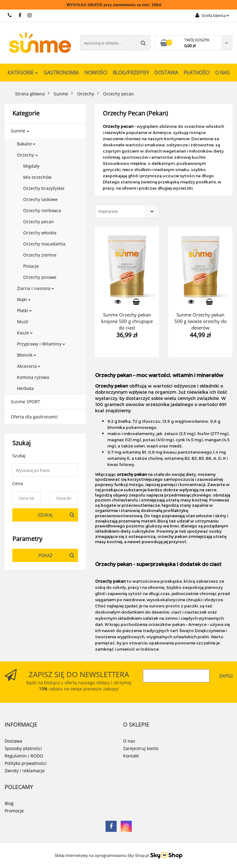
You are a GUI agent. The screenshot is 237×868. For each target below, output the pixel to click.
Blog (9, 803)
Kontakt (131, 756)
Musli (23, 322)
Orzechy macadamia (44, 244)
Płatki (24, 310)
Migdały (31, 166)
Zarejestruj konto (141, 748)
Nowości (96, 73)
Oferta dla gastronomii (34, 417)
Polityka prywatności (26, 763)
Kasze (25, 333)
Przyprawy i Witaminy (41, 344)
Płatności (197, 73)
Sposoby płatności (23, 748)
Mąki (24, 299)
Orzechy (27, 155)
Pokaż (45, 555)
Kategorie (23, 73)
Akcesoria (29, 366)
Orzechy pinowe (40, 277)
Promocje (14, 811)
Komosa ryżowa (33, 377)
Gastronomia (61, 73)
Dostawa (166, 73)
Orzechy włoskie (40, 233)
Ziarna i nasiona (35, 288)
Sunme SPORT (25, 402)
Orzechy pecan (39, 222)
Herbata (25, 388)
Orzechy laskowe (40, 199)
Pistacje (31, 266)
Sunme (20, 131)
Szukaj (45, 515)
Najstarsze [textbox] (108, 211)
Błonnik (27, 355)
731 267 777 (10, 15)
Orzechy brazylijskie (44, 188)
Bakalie (26, 144)
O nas (222, 73)
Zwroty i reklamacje (25, 771)
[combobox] (127, 211)
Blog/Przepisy (131, 73)
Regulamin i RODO (24, 756)
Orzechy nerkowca (42, 210)
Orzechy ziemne (40, 255)
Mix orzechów (37, 177)
